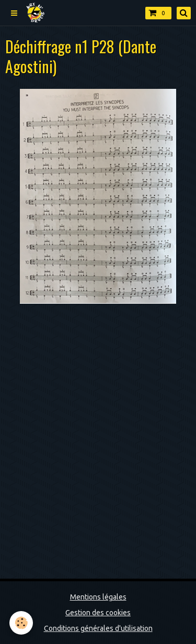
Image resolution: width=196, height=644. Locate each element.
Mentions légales (98, 597)
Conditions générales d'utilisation (98, 628)
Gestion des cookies (98, 613)
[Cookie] (21, 623)
